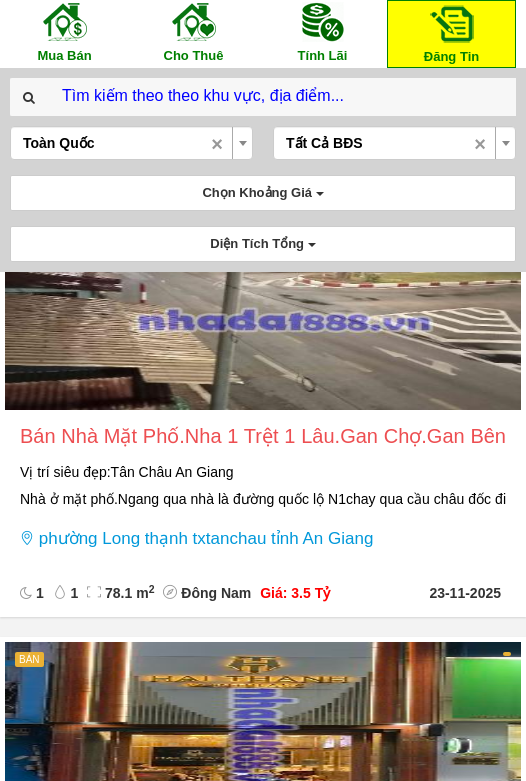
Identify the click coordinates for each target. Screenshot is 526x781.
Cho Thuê (194, 31)
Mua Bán (65, 31)
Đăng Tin (452, 32)
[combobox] (131, 143)
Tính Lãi (323, 31)
